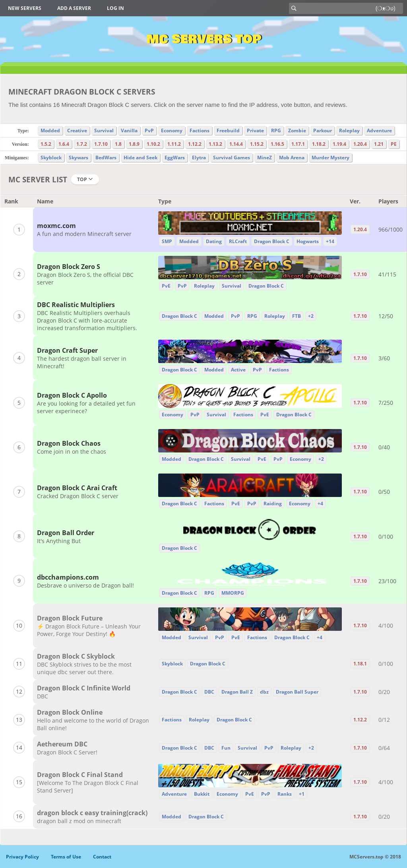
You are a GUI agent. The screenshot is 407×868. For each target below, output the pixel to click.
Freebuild (228, 130)
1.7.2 (82, 144)
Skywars (78, 158)
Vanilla (129, 130)
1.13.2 (215, 144)
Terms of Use (66, 857)
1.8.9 (134, 144)
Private (255, 130)
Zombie (297, 130)
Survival (104, 130)
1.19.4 (339, 144)
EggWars (175, 158)
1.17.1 (298, 144)
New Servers (25, 8)
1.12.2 (195, 144)
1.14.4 (236, 144)
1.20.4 (360, 144)
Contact (102, 857)
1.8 (118, 144)
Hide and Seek (141, 158)
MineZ (265, 158)
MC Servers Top (204, 39)
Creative (77, 130)
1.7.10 (101, 144)
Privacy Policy (22, 857)
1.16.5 (277, 144)
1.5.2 (46, 144)
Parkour (323, 130)
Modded (50, 130)
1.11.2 (174, 144)
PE (394, 144)
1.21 (379, 144)
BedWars (106, 158)
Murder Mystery (330, 158)
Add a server (74, 8)
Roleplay (349, 130)
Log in (115, 8)
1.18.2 (319, 144)
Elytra (199, 158)
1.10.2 (153, 144)
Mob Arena (292, 158)
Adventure (379, 130)
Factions (200, 130)
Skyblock (51, 158)
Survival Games (232, 158)
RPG (276, 130)
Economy (172, 130)
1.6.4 (64, 144)
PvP (149, 130)
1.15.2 (257, 144)
